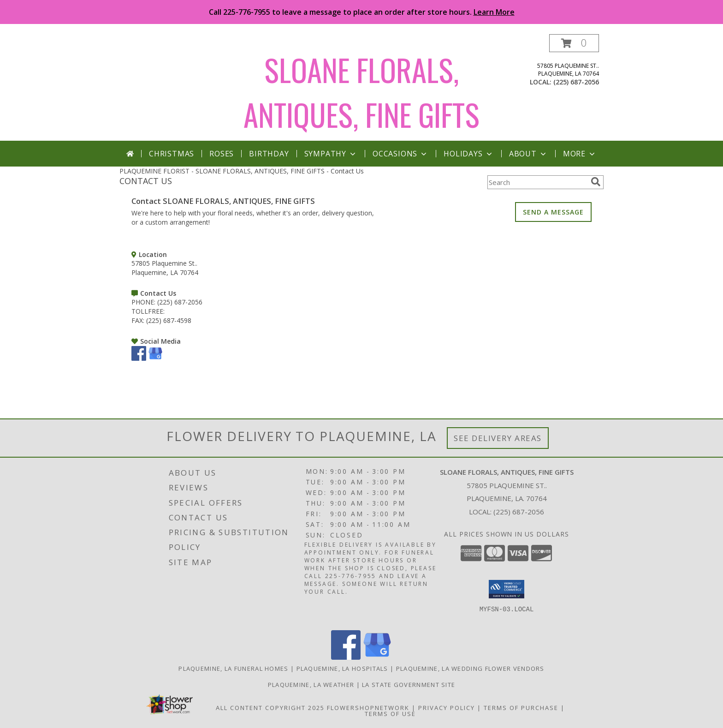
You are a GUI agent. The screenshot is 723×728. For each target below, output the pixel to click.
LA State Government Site (409, 685)
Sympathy (331, 154)
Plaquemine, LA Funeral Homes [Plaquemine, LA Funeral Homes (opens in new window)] (233, 668)
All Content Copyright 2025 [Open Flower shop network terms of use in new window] (270, 708)
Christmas (172, 154)
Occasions (400, 154)
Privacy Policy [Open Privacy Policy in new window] (447, 708)
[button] (574, 43)
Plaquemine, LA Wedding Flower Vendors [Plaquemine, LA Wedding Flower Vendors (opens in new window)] (470, 668)
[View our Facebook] (139, 358)
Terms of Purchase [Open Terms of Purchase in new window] (521, 708)
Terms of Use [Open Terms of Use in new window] (390, 714)
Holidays (468, 154)
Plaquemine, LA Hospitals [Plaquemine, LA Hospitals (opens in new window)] (342, 668)
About (528, 154)
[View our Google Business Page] (155, 358)
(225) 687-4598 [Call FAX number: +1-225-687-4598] (169, 320)
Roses (222, 154)
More (580, 154)
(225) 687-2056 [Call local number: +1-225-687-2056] (576, 82)
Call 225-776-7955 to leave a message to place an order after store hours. (362, 12)
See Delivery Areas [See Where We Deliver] (498, 438)
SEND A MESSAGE (553, 212)
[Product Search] (537, 182)
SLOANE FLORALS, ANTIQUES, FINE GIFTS (361, 92)
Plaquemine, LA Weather (311, 685)
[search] (596, 182)
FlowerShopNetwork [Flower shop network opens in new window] (368, 708)
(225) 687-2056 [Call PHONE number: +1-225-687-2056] (180, 302)
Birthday (269, 154)
